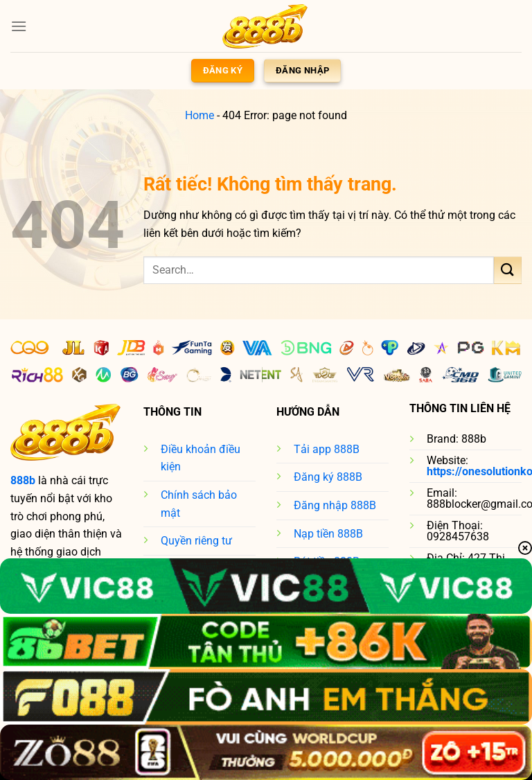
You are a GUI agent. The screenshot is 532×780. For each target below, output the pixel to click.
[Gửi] (508, 270)
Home (199, 115)
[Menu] (19, 26)
